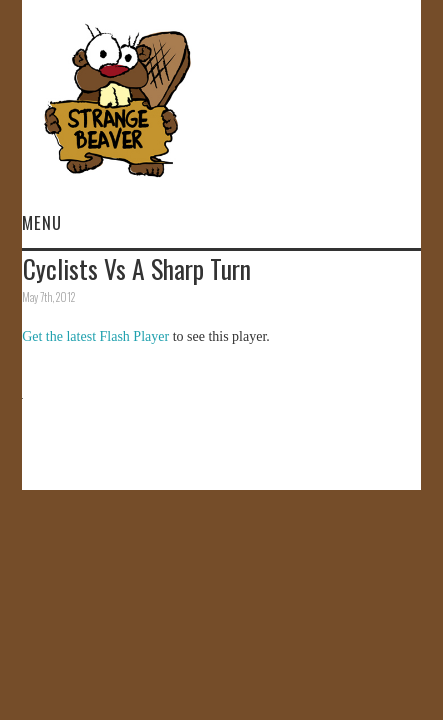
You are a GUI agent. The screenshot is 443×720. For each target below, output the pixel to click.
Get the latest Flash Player (95, 336)
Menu (42, 222)
